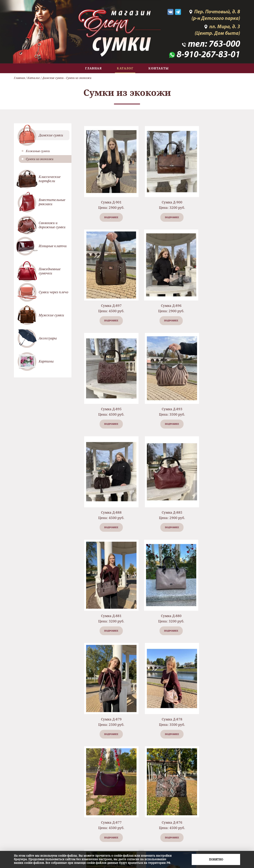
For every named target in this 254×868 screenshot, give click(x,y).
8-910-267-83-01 (208, 55)
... (174, 783)
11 (189, 783)
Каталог (125, 68)
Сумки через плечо (53, 292)
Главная (93, 68)
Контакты (159, 68)
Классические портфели (50, 179)
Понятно (216, 859)
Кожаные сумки (38, 151)
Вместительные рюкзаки (52, 202)
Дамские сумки (53, 78)
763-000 (224, 44)
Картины (46, 361)
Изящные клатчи (53, 246)
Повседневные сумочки (50, 271)
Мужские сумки (51, 315)
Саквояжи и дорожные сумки (52, 225)
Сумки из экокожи (40, 159)
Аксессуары (48, 338)
